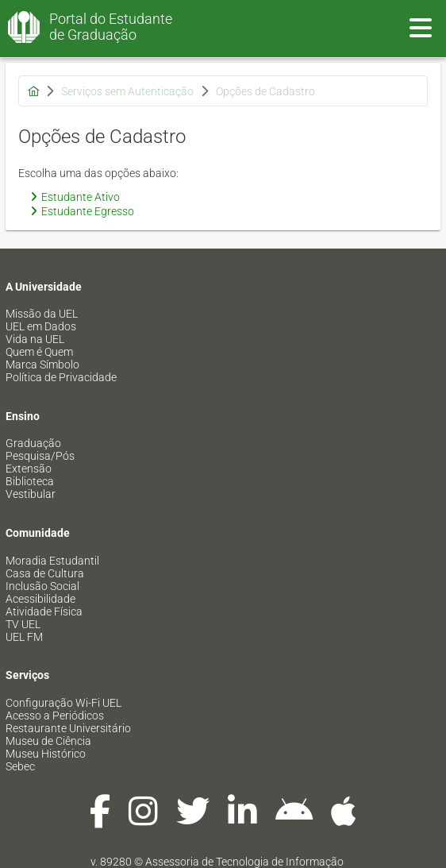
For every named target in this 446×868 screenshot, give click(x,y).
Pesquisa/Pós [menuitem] (40, 456)
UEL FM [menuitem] (24, 637)
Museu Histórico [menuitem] (46, 754)
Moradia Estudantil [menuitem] (52, 561)
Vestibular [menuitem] (31, 494)
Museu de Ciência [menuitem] (48, 741)
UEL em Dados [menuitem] (41, 326)
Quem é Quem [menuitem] (39, 352)
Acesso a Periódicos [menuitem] (55, 716)
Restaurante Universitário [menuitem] (68, 728)
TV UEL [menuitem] (23, 624)
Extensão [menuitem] (29, 469)
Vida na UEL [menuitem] (35, 339)
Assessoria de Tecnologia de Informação (244, 862)
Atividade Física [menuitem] (44, 611)
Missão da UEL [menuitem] (42, 314)
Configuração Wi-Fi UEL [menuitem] (63, 703)
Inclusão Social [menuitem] (42, 586)
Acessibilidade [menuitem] (40, 599)
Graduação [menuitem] (33, 443)
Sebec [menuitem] (20, 766)
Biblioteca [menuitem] (30, 481)
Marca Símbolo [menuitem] (42, 365)
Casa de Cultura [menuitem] (45, 573)
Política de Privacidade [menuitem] (61, 377)
